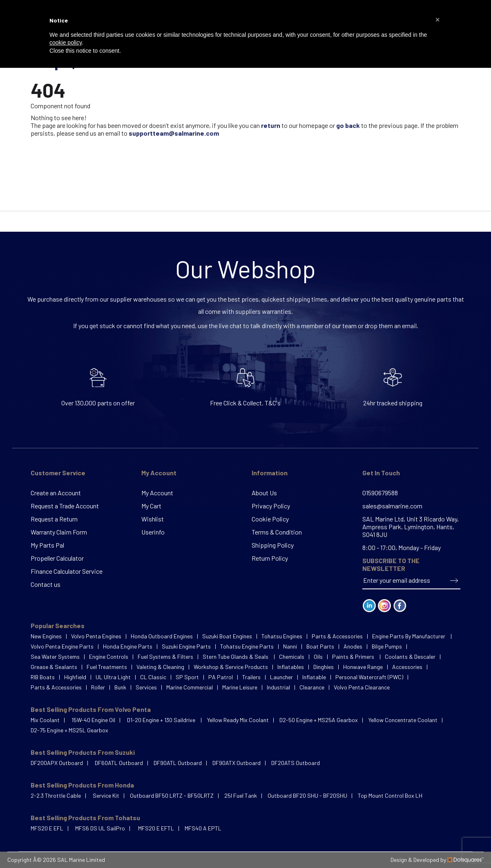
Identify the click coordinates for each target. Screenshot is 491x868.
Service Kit (106, 795)
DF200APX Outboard (57, 763)
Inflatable (314, 677)
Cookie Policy (270, 519)
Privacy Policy (271, 506)
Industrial (278, 687)
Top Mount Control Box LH (390, 795)
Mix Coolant (45, 720)
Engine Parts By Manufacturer (409, 636)
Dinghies (324, 667)
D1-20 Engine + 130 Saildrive (162, 720)
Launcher (281, 677)
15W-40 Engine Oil (93, 720)
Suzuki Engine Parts (186, 646)
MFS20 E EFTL (156, 828)
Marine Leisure (240, 687)
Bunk (120, 687)
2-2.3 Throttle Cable (56, 795)
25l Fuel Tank (241, 795)
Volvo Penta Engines (96, 636)
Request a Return (54, 519)
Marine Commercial (190, 687)
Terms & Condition (277, 532)
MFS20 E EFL (47, 828)
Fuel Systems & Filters (165, 657)
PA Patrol (221, 677)
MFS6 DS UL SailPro (100, 828)
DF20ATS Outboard (296, 763)
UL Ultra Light (113, 677)
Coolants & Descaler (410, 657)
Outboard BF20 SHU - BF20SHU (307, 795)
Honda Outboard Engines (162, 636)
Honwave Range (363, 667)
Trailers (251, 677)
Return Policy (270, 558)
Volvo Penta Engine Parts (62, 646)
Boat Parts (320, 646)
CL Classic (153, 677)
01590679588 (380, 493)
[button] (437, 20)
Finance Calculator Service (67, 571)
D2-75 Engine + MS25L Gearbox (69, 730)
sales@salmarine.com (392, 506)
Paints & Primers (354, 657)
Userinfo (153, 532)
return (271, 125)
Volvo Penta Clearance (362, 687)
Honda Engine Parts (128, 646)
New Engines (46, 636)
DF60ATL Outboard (119, 763)
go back (348, 125)
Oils (318, 657)
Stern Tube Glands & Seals (236, 657)
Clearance (312, 687)
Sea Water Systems (55, 657)
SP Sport (187, 677)
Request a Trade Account (65, 506)
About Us (264, 493)
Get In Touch (381, 473)
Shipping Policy (273, 545)
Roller (98, 687)
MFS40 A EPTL (203, 828)
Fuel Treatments (107, 667)
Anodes (353, 646)
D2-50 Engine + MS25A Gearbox (319, 720)
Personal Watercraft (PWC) (369, 677)
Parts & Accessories (337, 636)
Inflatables (291, 667)
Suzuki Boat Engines (227, 636)
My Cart (151, 506)
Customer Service (58, 473)
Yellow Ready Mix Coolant (238, 720)
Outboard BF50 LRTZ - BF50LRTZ (172, 795)
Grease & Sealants (54, 667)
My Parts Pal (47, 545)
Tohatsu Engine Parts (247, 646)
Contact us (46, 584)
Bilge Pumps (387, 646)
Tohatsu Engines (282, 636)
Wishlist (153, 519)
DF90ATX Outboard (237, 763)
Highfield (75, 677)
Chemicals (292, 657)
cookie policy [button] (66, 43)
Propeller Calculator (57, 558)
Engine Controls (109, 657)
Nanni (290, 646)
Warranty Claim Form (59, 532)
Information (270, 473)
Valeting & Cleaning (160, 667)
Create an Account (56, 493)
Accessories (407, 667)
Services (146, 687)
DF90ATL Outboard (178, 763)
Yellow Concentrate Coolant (403, 720)
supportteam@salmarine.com (174, 133)
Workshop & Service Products (231, 667)
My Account (159, 473)
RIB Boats (43, 677)
